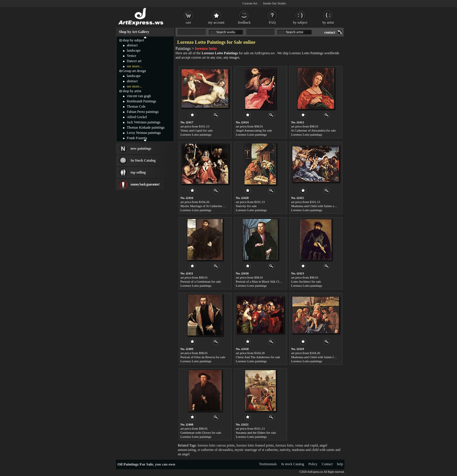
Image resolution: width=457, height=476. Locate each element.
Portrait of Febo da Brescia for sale (203, 357)
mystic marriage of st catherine (256, 450)
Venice (132, 56)
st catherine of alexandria (215, 450)
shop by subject (133, 40)
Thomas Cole (136, 106)
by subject (300, 22)
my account (216, 22)
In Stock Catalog (143, 160)
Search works (226, 32)
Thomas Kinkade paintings (146, 127)
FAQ (272, 22)
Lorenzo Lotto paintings (196, 134)
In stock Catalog (293, 464)
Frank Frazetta (137, 138)
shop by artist (132, 91)
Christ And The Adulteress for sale (258, 357)
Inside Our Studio (275, 3)
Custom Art (250, 3)
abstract (132, 45)
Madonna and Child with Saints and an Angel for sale (326, 206)
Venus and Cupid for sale (197, 130)
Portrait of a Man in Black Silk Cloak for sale (265, 281)
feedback (244, 22)
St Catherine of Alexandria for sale (313, 130)
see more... (134, 66)
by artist (328, 22)
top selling (138, 172)
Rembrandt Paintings (142, 101)
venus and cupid (307, 445)
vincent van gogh (139, 96)
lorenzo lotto (285, 445)
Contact (327, 464)
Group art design (134, 71)
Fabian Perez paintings (143, 112)
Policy (313, 464)
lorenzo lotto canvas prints (216, 445)
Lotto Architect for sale (306, 281)
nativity (285, 450)
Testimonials (268, 464)
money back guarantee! (145, 184)
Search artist (295, 32)
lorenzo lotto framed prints (255, 445)
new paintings (141, 148)
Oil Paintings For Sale (135, 464)
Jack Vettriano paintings (144, 122)
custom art (198, 57)
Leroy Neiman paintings (144, 133)
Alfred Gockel (137, 117)
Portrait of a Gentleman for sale (201, 281)
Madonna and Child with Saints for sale (317, 357)
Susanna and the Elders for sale (256, 433)
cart (188, 22)
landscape (134, 50)
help (340, 464)
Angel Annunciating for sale (254, 130)
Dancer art (134, 61)
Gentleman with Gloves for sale (201, 433)
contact (330, 32)
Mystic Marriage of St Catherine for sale (206, 206)
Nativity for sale (246, 206)
